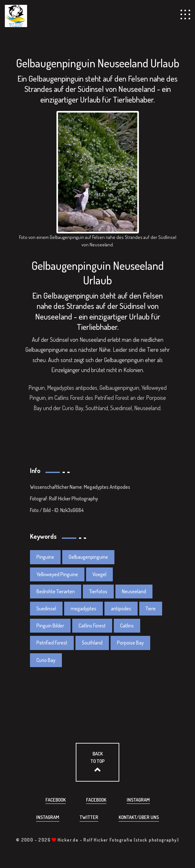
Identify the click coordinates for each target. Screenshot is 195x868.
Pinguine (45, 557)
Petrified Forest (52, 643)
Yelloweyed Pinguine (57, 574)
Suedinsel (46, 608)
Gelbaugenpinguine (88, 557)
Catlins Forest (92, 626)
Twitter (89, 817)
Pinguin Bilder (50, 626)
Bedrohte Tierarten (56, 591)
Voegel (99, 574)
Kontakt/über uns (139, 817)
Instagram (138, 800)
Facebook (56, 800)
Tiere (151, 608)
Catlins (127, 626)
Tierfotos (98, 591)
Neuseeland (134, 591)
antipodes (121, 608)
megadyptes (83, 608)
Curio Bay (46, 660)
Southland (92, 643)
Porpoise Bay (130, 643)
